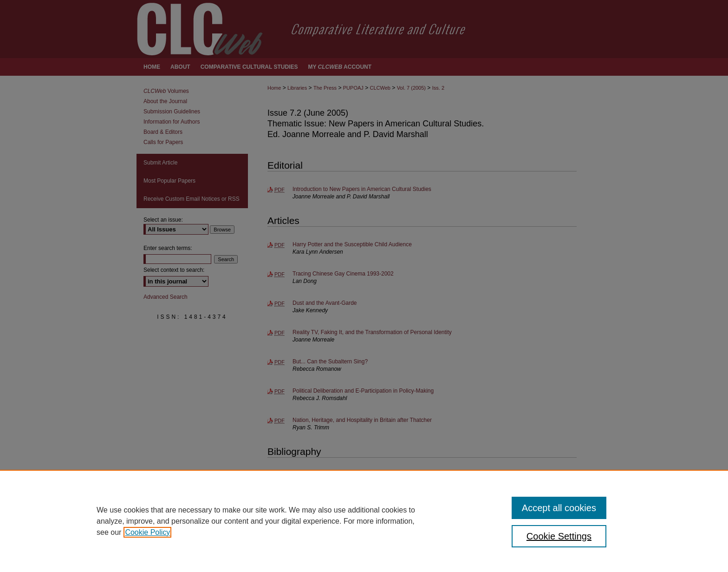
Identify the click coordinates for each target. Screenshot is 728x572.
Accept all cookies (559, 508)
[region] (364, 521)
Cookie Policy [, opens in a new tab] (147, 532)
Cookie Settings (559, 536)
